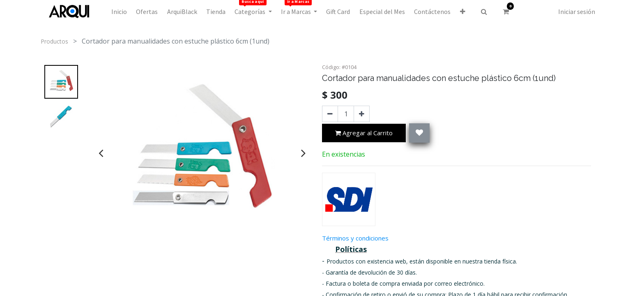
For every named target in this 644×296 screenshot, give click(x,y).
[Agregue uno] (362, 114)
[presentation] (101, 153)
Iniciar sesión (577, 12)
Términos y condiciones (355, 238)
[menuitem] (119, 12)
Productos (54, 41)
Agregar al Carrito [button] (364, 133)
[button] (462, 12)
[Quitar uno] (330, 114)
